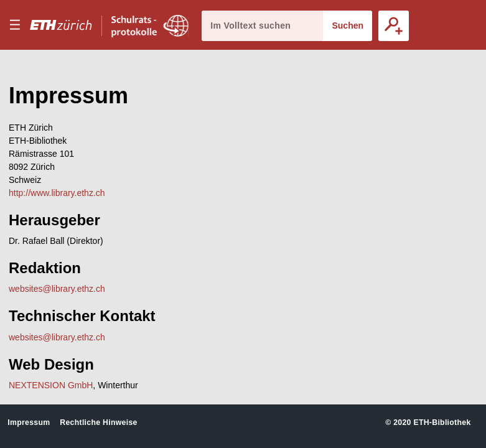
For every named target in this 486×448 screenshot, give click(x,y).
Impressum (29, 422)
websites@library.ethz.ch (57, 289)
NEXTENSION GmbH (51, 385)
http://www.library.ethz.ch (57, 193)
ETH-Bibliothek (442, 422)
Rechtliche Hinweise (98, 422)
